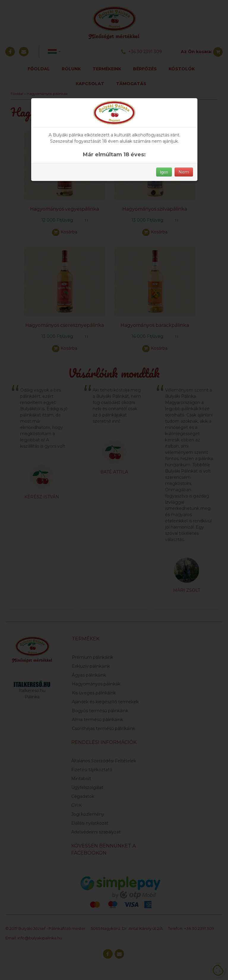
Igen (164, 172)
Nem (184, 172)
